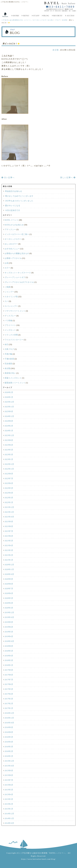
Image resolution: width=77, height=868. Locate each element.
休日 (7, 344)
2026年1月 (9, 397)
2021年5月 (9, 541)
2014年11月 (9, 818)
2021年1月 (9, 560)
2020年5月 (9, 598)
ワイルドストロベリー (14, 340)
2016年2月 (9, 751)
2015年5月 (9, 790)
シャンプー (9, 292)
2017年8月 (9, 675)
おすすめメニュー (12, 249)
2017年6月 (9, 684)
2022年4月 (9, 493)
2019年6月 (9, 627)
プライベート (10, 325)
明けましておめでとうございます (19, 196)
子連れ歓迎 (9, 359)
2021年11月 (9, 512)
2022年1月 (9, 502)
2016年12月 (9, 713)
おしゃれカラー (11, 244)
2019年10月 (9, 617)
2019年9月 (9, 622)
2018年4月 (9, 656)
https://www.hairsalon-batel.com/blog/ (38, 859)
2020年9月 (9, 579)
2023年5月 (9, 450)
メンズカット (10, 330)
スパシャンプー (11, 306)
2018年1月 (9, 665)
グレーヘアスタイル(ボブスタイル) (19, 282)
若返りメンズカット (13, 378)
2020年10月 (9, 574)
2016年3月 (9, 747)
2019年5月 (9, 632)
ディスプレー (10, 316)
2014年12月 (9, 814)
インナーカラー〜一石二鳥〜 (17, 234)
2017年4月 (9, 694)
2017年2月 (9, 704)
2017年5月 (9, 689)
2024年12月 (9, 416)
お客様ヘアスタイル (13, 258)
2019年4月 (9, 636)
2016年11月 (9, 718)
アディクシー (10, 229)
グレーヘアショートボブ (15, 277)
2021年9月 (9, 522)
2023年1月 (9, 459)
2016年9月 (9, 727)
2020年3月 (9, 608)
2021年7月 (9, 531)
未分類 (56, 50)
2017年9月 (9, 670)
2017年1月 (9, 708)
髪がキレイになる (13, 206)
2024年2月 (9, 426)
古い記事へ (8, 177)
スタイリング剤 (11, 297)
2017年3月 (9, 699)
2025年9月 (9, 411)
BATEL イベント (12, 220)
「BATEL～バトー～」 (57, 853)
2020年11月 (9, 569)
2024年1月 (9, 431)
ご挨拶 (7, 287)
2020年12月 (9, 565)
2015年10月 (9, 766)
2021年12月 (9, 507)
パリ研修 (8, 321)
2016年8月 (9, 732)
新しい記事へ (68, 177)
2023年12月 (9, 435)
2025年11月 (9, 407)
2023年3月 (9, 455)
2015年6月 (9, 785)
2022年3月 (9, 498)
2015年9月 (9, 771)
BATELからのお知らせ (14, 225)
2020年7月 (9, 589)
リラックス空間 (11, 335)
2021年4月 (9, 545)
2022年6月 (9, 483)
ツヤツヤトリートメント (15, 311)
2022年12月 (9, 464)
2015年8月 (9, 775)
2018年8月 (9, 646)
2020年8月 (9, 584)
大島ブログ (9, 349)
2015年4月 (9, 794)
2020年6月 (9, 593)
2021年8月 (9, 526)
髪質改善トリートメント (15, 383)
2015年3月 (9, 799)
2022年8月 (9, 474)
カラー (7, 268)
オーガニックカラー (13, 239)
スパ (7, 301)
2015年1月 (9, 809)
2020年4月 (9, 603)
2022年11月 (9, 469)
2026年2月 (9, 392)
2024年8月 (9, 421)
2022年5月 (9, 488)
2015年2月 (9, 804)
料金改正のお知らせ (14, 191)
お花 (7, 263)
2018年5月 (9, 651)
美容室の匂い (10, 373)
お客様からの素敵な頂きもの (17, 253)
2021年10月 (9, 517)
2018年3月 (9, 660)
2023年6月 (9, 445)
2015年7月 (9, 780)
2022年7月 (9, 478)
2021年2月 (9, 555)
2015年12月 (9, 761)
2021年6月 (9, 536)
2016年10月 (9, 723)
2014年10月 (9, 823)
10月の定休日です (13, 210)
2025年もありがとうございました (19, 201)
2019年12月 (9, 612)
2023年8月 (9, 440)
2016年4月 (9, 742)
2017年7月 (9, 680)
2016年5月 (9, 737)
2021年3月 (9, 550)
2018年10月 (9, 641)
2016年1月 (9, 756)
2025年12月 (9, 402)
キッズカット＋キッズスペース (18, 273)
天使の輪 (8, 354)
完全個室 (8, 364)
